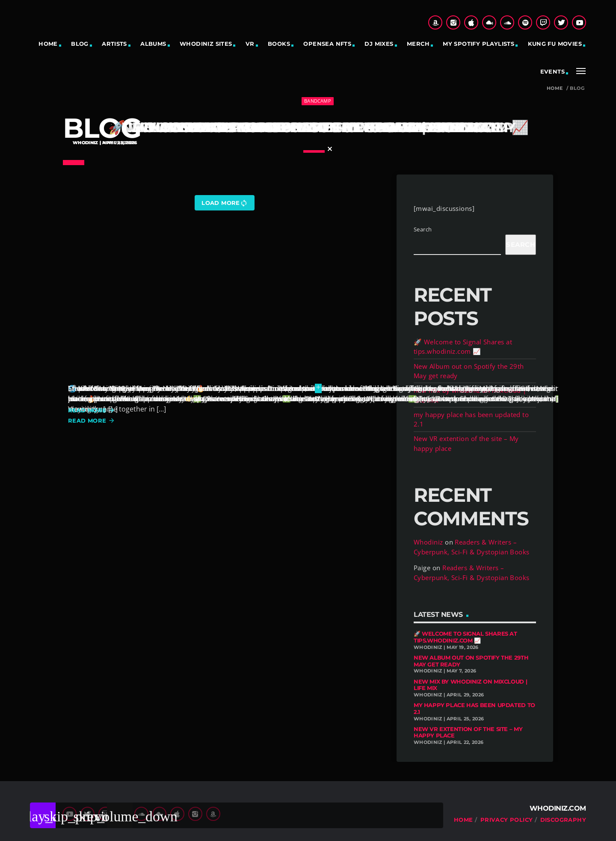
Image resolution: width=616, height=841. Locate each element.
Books (279, 44)
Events (552, 71)
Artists (114, 44)
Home (48, 44)
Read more (92, 410)
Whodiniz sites (206, 44)
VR (250, 44)
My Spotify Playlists (478, 44)
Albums (153, 44)
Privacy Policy (506, 820)
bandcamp (318, 101)
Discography (563, 820)
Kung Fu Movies (555, 44)
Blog (80, 44)
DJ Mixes (379, 44)
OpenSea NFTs (327, 44)
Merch (418, 44)
